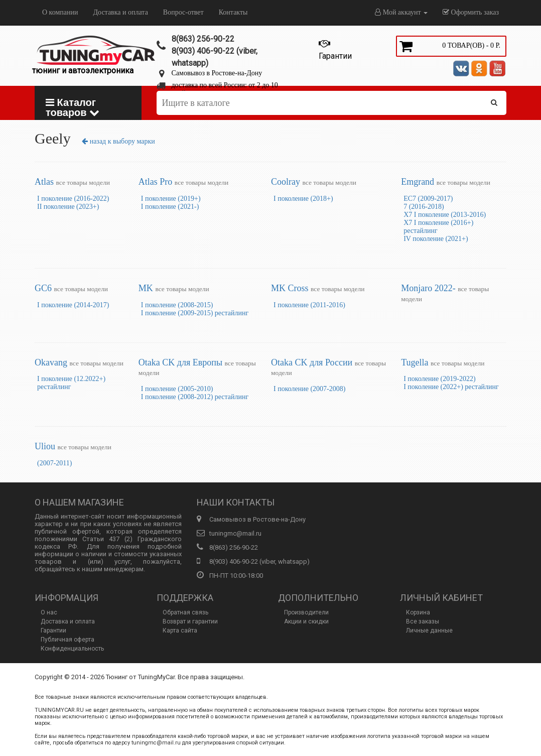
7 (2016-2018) (424, 207)
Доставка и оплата (120, 12)
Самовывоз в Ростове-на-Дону (217, 73)
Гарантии (53, 631)
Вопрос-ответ (183, 12)
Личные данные (429, 631)
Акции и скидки (306, 621)
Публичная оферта (67, 640)
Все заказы (423, 621)
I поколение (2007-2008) (309, 389)
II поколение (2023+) (68, 207)
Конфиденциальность (72, 649)
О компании (60, 12)
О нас (49, 612)
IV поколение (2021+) (436, 239)
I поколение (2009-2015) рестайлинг (195, 313)
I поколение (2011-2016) (309, 305)
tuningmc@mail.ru (235, 533)
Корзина (418, 612)
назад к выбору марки (118, 141)
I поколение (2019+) (171, 199)
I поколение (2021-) (170, 207)
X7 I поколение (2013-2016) (445, 215)
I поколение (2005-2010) (177, 389)
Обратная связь (185, 612)
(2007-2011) (54, 463)
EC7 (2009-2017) (428, 199)
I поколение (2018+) (303, 199)
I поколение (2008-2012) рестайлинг (195, 397)
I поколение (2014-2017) (73, 305)
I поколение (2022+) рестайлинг (451, 387)
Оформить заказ (471, 12)
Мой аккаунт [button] (401, 12)
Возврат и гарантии (190, 621)
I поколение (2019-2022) (439, 379)
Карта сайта (180, 631)
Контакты (233, 12)
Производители (306, 612)
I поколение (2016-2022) (73, 199)
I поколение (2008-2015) (177, 305)
